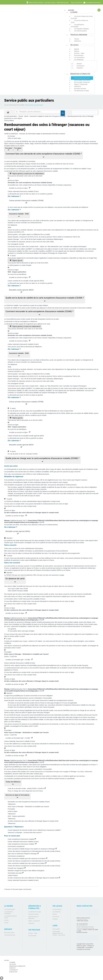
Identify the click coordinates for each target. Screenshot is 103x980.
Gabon (40, 641)
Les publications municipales (78, 26)
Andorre (31, 641)
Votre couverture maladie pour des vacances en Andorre (28, 858)
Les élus (6, 920)
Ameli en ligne (12, 811)
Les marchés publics (80, 31)
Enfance (77, 51)
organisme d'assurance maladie (47, 171)
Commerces (80, 66)
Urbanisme (78, 41)
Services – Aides (79, 53)
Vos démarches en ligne (81, 91)
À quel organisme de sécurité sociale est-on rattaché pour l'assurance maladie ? (35, 830)
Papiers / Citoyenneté (81, 84)
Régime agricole (15, 261)
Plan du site (14, 972)
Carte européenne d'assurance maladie (22, 839)
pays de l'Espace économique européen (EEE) (45, 570)
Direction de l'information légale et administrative (18, 889)
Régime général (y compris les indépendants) (25, 326)
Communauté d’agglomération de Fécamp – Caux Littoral (59, 933)
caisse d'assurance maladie (44, 700)
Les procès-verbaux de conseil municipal (82, 17)
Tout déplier (18, 149)
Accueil (6, 105)
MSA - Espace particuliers (16, 816)
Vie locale (74, 45)
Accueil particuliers (11, 116)
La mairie (74, 12)
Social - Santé (24, 116)
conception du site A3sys (83, 949)
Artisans (79, 64)
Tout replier (9, 149)
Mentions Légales (81, 946)
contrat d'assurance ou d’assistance (42, 771)
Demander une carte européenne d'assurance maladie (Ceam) (29, 802)
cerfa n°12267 (38, 493)
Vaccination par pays (16, 873)
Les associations (79, 58)
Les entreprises (79, 60)
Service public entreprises (82, 82)
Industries (80, 68)
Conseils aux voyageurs (17, 868)
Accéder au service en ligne (20, 188)
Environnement (79, 55)
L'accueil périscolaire (10, 935)
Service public (56, 929)
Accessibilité (89, 948)
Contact (6, 923)
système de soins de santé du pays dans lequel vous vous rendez (62, 543)
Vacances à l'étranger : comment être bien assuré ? (25, 832)
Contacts (13, 968)
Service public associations (82, 80)
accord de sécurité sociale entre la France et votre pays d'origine (38, 703)
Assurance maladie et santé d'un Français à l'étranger (48, 116)
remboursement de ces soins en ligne (55, 504)
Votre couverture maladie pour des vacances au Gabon (27, 863)
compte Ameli (34, 246)
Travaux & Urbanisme (79, 35)
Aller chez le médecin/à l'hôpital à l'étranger (23, 854)
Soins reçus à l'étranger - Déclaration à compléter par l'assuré (28, 806)
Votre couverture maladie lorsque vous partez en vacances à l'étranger (32, 849)
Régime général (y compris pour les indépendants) (26, 174)
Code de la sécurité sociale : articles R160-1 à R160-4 (27, 788)
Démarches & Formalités (80, 74)
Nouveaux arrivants (80, 89)
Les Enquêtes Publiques (81, 29)
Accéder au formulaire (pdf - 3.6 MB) (19, 660)
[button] (44, 155)
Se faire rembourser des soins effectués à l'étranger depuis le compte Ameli (33, 821)
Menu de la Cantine (9, 933)
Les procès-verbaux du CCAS (79, 21)
